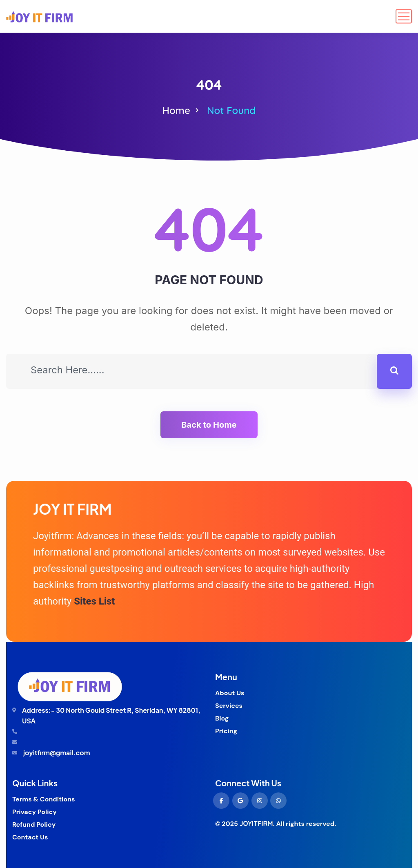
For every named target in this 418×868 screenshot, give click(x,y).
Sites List (94, 601)
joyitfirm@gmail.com (57, 753)
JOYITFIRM (256, 823)
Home (176, 110)
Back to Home (209, 425)
